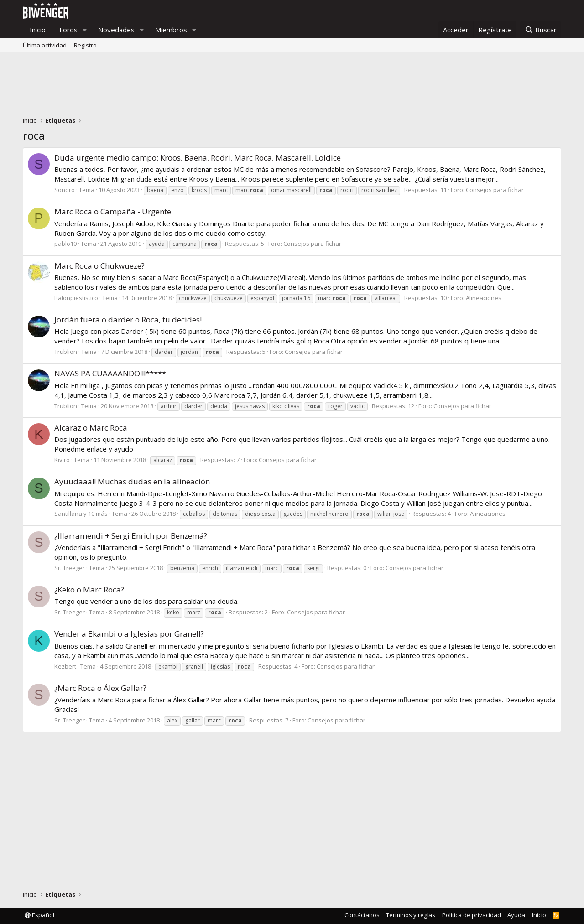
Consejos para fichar (495, 190)
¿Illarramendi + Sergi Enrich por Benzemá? (131, 536)
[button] (85, 30)
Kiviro (62, 460)
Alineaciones (484, 298)
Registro (85, 45)
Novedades (116, 30)
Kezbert (65, 666)
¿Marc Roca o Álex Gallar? (100, 688)
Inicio (38, 30)
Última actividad (45, 45)
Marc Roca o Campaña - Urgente (113, 211)
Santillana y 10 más (81, 514)
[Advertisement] (292, 87)
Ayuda (516, 915)
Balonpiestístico (76, 298)
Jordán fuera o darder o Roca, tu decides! (128, 319)
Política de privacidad (472, 915)
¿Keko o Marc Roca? (89, 589)
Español (39, 915)
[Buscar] (541, 30)
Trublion (66, 352)
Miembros (171, 30)
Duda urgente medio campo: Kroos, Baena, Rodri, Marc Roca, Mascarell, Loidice (198, 158)
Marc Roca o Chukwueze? (99, 266)
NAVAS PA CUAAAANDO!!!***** (110, 373)
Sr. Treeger (70, 568)
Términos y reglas (411, 915)
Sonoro (65, 190)
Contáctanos (362, 915)
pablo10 (65, 244)
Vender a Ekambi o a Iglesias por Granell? (129, 634)
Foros (68, 30)
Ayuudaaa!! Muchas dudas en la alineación (132, 481)
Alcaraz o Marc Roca (91, 428)
